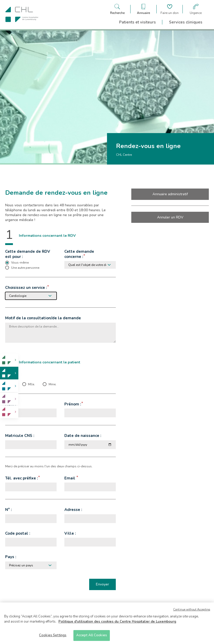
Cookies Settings (53, 636)
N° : (9, 510)
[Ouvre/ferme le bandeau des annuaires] (143, 9)
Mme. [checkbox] (52, 384)
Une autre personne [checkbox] (25, 268)
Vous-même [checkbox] (20, 263)
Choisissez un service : (26, 288)
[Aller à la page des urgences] (196, 9)
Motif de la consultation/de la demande (43, 318)
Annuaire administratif (170, 194)
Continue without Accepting (192, 610)
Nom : (11, 404)
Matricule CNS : (20, 436)
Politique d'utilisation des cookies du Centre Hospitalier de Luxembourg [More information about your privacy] (117, 622)
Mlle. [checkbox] (31, 384)
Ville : (70, 533)
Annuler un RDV (170, 217)
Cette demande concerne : (79, 254)
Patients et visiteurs (137, 22)
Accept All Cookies (92, 636)
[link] (9, 360)
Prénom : (73, 404)
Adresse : (73, 510)
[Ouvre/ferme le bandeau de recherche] (117, 9)
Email (70, 478)
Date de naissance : (83, 436)
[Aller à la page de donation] (170, 9)
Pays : (11, 557)
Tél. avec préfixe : (22, 478)
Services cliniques (186, 22)
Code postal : (18, 533)
